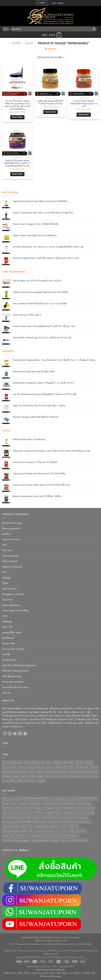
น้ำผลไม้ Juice (9, 660)
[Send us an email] (20, 734)
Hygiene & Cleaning (12, 567)
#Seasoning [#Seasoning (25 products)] (76, 776)
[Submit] (94, 29)
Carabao (6, 534)
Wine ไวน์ (7, 627)
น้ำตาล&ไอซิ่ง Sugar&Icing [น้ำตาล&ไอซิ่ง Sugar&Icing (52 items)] (36, 836)
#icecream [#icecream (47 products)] (74, 772)
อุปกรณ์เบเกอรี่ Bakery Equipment (19, 665)
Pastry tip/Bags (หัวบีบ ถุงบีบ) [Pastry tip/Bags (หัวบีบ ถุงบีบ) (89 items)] (50, 813)
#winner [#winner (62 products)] (31, 781)
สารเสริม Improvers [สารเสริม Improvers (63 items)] (70, 836)
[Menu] (42, 3)
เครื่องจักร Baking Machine (15, 671)
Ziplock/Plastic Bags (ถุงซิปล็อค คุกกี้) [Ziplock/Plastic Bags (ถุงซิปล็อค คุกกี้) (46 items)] (18, 831)
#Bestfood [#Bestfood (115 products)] (58, 762)
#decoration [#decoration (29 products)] (61, 767)
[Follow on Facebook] (5, 734)
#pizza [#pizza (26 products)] (48, 776)
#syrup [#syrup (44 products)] (6, 781)
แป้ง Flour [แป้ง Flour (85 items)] (65, 840)
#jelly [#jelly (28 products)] (17, 776)
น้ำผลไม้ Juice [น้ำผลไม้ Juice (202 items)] (55, 836)
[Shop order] (50, 57)
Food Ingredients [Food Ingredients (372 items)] (69, 803)
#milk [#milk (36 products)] (31, 776)
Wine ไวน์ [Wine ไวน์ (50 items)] (74, 826)
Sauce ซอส (8, 599)
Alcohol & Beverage (12, 523)
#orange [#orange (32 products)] (39, 776)
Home (16, 43)
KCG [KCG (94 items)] (30, 808)
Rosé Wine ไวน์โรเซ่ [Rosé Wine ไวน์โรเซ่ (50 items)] (68, 817)
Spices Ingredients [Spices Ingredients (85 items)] (83, 822)
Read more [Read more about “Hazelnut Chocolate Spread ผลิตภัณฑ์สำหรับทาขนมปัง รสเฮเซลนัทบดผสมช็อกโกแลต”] (17, 174)
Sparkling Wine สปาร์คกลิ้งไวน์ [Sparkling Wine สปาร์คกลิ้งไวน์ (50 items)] (61, 822)
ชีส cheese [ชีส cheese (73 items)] (81, 831)
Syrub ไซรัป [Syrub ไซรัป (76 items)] (27, 826)
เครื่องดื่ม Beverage (12, 676)
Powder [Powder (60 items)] (37, 817)
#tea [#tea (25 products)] (13, 781)
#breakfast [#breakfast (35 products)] (80, 762)
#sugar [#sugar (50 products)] (95, 776)
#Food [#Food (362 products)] (13, 772)
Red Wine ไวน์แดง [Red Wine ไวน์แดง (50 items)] (50, 817)
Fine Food (7, 550)
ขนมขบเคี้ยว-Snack (12, 632)
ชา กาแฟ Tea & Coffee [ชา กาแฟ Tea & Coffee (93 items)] (66, 831)
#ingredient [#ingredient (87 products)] (8, 776)
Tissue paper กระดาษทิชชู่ (15, 610)
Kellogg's (7, 578)
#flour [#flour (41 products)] (5, 772)
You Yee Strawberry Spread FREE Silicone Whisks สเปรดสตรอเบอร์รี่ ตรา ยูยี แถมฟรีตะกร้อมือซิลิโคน (17, 105)
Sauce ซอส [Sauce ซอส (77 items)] (83, 817)
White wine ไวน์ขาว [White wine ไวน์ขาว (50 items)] (59, 826)
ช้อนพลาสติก (9, 643)
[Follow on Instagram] (10, 734)
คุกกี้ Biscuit (8, 638)
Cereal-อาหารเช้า (11, 539)
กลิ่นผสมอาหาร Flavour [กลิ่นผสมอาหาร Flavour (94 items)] (45, 831)
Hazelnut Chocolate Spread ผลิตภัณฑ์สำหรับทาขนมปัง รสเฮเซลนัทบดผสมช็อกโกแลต (17, 163)
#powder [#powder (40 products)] (57, 776)
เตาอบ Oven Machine (13, 682)
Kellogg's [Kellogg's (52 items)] (38, 808)
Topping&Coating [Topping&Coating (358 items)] (41, 826)
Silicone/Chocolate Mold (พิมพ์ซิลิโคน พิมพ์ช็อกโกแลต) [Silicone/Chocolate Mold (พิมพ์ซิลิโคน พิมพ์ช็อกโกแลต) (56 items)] (25, 822)
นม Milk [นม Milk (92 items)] (20, 836)
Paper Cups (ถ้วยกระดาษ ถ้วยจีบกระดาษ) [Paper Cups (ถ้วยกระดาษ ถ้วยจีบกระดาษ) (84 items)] (19, 813)
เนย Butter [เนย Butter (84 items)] (54, 840)
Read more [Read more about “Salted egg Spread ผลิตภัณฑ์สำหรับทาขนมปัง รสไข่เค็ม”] (50, 112)
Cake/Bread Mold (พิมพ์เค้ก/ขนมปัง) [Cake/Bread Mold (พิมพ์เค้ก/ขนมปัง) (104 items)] (35, 799)
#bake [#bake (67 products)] (27, 762)
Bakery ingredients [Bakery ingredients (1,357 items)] (10, 799)
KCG (4, 572)
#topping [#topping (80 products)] (21, 781)
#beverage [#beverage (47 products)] (69, 762)
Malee (5, 583)
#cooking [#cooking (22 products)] (39, 767)
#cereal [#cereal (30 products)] (13, 767)
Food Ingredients (11, 556)
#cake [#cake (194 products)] (5, 767)
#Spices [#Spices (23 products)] (86, 776)
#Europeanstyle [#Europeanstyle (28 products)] (82, 767)
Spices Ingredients (11, 605)
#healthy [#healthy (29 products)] (64, 772)
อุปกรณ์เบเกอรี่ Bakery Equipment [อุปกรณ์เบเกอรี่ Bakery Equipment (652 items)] (16, 840)
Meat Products (9, 588)
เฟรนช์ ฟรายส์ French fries (15, 687)
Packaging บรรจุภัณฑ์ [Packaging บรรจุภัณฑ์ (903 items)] (53, 808)
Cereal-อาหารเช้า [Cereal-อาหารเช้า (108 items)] (10, 803)
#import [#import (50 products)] (94, 772)
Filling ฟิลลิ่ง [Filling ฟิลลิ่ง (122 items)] (35, 803)
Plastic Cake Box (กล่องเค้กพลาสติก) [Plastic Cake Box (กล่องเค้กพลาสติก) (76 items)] (17, 817)
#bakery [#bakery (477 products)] (36, 762)
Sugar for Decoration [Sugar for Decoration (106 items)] (11, 826)
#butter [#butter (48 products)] (90, 762)
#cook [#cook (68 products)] (31, 767)
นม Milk (6, 654)
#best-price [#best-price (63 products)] (46, 762)
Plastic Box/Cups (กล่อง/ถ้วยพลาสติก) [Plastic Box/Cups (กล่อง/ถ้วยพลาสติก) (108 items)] (79, 813)
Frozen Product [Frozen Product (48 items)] (84, 803)
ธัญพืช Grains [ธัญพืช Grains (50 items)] (8, 836)
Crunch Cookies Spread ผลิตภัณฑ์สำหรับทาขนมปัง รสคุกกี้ (84, 103)
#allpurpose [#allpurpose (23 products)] (18, 762)
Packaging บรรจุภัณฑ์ (13, 594)
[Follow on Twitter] (15, 734)
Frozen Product (10, 561)
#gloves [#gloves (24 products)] (41, 772)
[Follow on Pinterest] (25, 734)
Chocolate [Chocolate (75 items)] (24, 803)
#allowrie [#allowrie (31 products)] (7, 762)
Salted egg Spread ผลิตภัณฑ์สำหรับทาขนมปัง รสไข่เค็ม (50, 102)
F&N (4, 545)
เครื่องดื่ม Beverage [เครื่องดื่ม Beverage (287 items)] (40, 840)
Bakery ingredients (11, 528)
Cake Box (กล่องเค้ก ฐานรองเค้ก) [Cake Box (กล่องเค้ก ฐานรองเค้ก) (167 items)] (64, 799)
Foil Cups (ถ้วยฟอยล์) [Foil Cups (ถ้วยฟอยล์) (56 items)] (51, 803)
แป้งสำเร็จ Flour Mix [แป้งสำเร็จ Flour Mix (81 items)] (80, 840)
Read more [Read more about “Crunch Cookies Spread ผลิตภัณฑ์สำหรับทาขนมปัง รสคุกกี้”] (84, 115)
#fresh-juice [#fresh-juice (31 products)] (23, 772)
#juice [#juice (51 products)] (24, 776)
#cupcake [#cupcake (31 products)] (50, 767)
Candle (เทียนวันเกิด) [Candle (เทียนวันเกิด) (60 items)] (88, 799)
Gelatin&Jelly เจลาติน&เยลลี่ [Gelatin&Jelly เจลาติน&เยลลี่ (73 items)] (14, 808)
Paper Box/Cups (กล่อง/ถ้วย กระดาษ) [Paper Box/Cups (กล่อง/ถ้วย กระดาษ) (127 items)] (79, 808)
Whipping (7, 621)
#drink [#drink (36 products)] (71, 767)
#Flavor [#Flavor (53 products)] (94, 767)
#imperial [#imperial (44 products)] (85, 772)
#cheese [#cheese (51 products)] (22, 767)
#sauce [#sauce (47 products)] (66, 776)
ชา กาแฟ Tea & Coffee (13, 649)
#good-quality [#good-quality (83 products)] (52, 772)
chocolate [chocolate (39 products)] (40, 781)
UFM (5, 616)
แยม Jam (7, 693)
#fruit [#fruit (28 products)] (33, 772)
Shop (29, 43)
